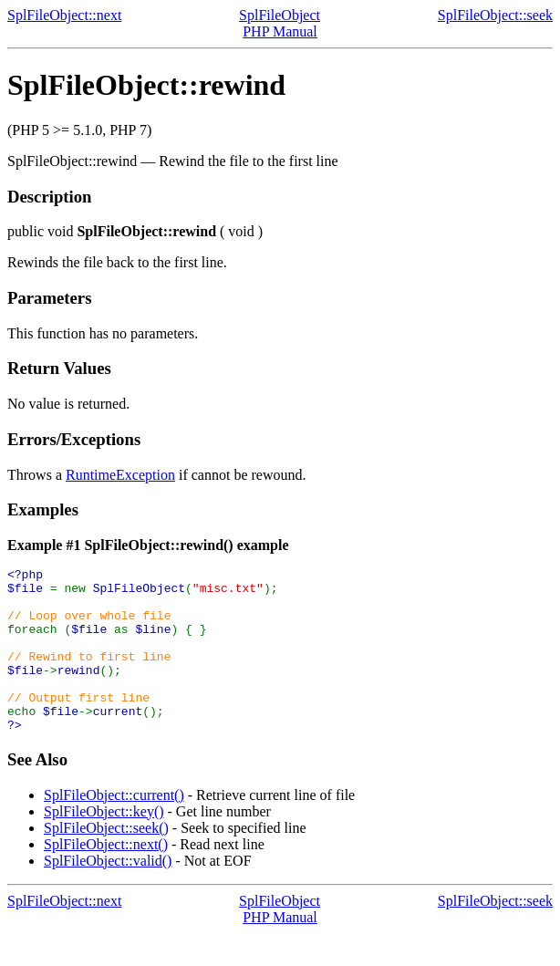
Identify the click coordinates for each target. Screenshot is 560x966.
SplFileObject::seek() (106, 861)
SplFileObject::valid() (108, 893)
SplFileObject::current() (114, 828)
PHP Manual (280, 31)
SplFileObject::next (64, 15)
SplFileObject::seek (495, 15)
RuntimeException (120, 475)
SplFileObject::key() (104, 844)
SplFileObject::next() (106, 877)
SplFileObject (280, 15)
